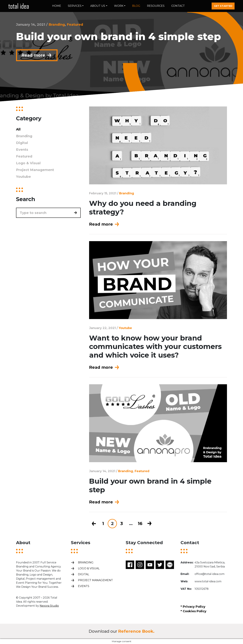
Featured (75, 25)
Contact (178, 6)
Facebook (130, 565)
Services (75, 6)
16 (140, 524)
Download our (122, 631)
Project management (92, 580)
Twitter (160, 565)
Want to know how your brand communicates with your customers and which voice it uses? (155, 347)
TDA (170, 565)
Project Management (35, 170)
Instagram (140, 565)
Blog (136, 6)
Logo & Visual (28, 163)
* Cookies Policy (193, 611)
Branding (57, 25)
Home (57, 6)
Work (119, 6)
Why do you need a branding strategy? (143, 208)
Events (22, 150)
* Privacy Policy (193, 607)
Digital (22, 143)
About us (98, 6)
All (18, 129)
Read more (37, 55)
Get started (223, 6)
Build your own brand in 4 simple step (150, 485)
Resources (156, 6)
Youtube (125, 328)
